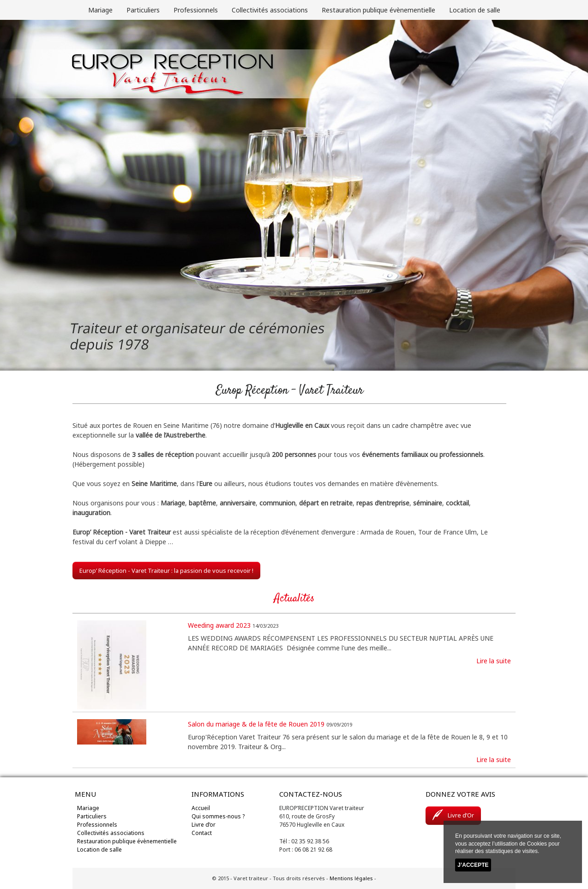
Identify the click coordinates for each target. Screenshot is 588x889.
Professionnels (196, 10)
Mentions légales (351, 878)
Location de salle (475, 10)
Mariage (100, 10)
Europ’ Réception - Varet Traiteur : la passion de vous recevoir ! (166, 571)
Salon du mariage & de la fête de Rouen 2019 (256, 724)
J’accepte (473, 865)
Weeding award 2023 (219, 625)
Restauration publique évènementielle (378, 10)
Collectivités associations (270, 10)
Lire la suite (494, 661)
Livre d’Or (453, 815)
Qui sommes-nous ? (218, 816)
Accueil (201, 808)
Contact (202, 833)
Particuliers (143, 10)
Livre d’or (204, 825)
